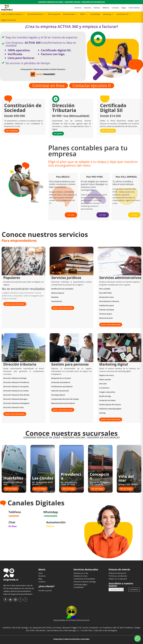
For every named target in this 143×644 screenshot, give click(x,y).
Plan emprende (54, 14)
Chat (12, 522)
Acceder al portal (45, 590)
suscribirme (134, 590)
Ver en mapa (11, 489)
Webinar (106, 8)
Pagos (124, 8)
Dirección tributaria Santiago (85, 582)
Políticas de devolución (118, 573)
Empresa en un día (81, 573)
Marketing (107, 14)
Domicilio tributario (35, 14)
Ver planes (58, 133)
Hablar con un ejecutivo (118, 579)
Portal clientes (134, 8)
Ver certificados (108, 131)
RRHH (83, 14)
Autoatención (56, 522)
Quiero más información (15, 304)
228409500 (42, 2)
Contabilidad (95, 14)
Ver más (71, 215)
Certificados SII (122, 14)
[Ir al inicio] (7, 8)
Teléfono (15, 512)
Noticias (97, 8)
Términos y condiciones (118, 576)
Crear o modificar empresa (12, 14)
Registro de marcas (9, 20)
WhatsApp (51, 512)
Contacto (115, 8)
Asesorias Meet (69, 14)
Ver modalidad (12, 131)
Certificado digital (80, 585)
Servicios (78, 8)
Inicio (40, 573)
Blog (40, 579)
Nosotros (88, 8)
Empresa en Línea (81, 576)
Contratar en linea (48, 86)
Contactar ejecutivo (92, 86)
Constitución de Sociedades (84, 579)
